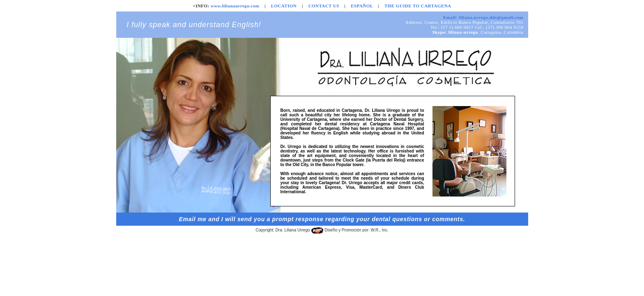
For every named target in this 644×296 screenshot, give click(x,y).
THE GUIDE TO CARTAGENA (418, 6)
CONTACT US (324, 6)
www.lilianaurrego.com (235, 6)
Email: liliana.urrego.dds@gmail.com (483, 17)
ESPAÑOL (362, 6)
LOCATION (284, 6)
